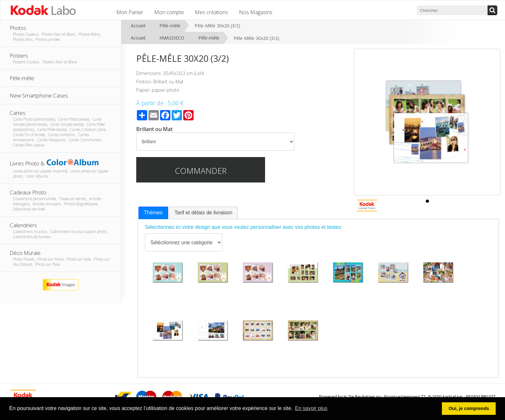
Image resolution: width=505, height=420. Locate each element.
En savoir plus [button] (311, 408)
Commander (201, 171)
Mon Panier (130, 12)
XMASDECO (172, 38)
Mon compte (169, 12)
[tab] (153, 213)
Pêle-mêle (170, 26)
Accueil (138, 26)
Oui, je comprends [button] (469, 408)
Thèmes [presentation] (153, 213)
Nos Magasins (256, 12)
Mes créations (211, 12)
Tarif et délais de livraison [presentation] (204, 213)
